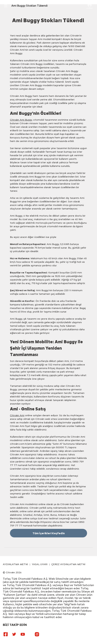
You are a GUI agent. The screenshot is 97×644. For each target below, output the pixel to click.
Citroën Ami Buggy (21, 120)
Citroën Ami (17, 415)
